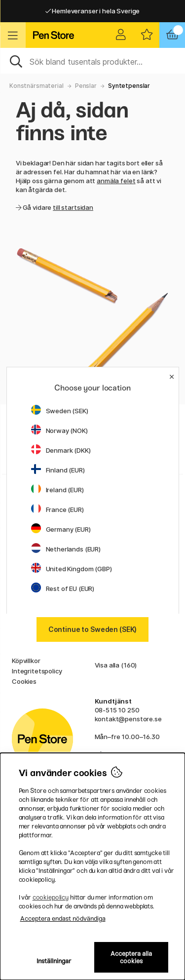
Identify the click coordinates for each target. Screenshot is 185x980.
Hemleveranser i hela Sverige (93, 11)
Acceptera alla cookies (131, 957)
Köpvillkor (26, 661)
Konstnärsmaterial (37, 86)
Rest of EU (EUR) (63, 588)
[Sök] (92, 61)
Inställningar (54, 961)
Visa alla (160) (116, 665)
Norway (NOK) (59, 431)
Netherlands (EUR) (66, 549)
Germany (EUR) (61, 529)
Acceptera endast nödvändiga (63, 919)
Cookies (24, 681)
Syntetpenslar (129, 86)
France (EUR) (57, 510)
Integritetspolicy (37, 671)
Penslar (86, 86)
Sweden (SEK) (60, 411)
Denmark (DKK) (61, 450)
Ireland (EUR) (57, 490)
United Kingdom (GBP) (72, 569)
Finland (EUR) (58, 470)
